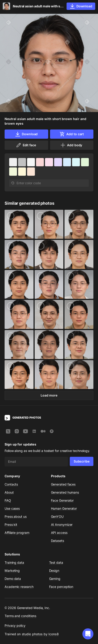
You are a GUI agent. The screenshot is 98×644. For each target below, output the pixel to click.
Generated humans (65, 492)
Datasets (57, 541)
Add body (71, 145)
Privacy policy (15, 625)
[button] (88, 634)
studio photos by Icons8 (40, 634)
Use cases (12, 508)
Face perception (61, 587)
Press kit (11, 525)
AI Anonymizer (62, 525)
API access (59, 533)
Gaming (55, 579)
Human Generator (64, 508)
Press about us (16, 516)
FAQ (8, 500)
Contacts (11, 484)
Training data (14, 562)
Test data (56, 562)
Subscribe (82, 461)
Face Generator (62, 500)
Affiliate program (17, 533)
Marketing (12, 571)
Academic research (19, 587)
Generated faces (63, 484)
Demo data (13, 579)
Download (26, 134)
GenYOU (57, 516)
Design (54, 571)
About (9, 492)
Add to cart (72, 134)
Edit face (26, 145)
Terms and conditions (20, 616)
